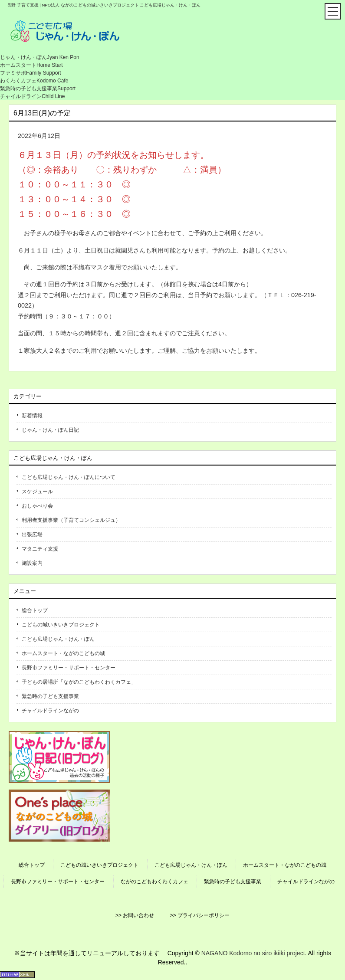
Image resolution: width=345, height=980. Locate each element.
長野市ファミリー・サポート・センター (69, 668)
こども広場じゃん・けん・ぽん (58, 639)
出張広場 (32, 534)
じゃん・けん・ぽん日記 (50, 430)
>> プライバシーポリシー (200, 915)
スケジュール (37, 492)
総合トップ (35, 610)
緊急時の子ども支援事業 (50, 696)
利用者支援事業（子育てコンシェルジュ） (71, 520)
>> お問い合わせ (135, 915)
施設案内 (32, 563)
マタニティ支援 (40, 549)
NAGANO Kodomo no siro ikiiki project (253, 953)
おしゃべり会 (37, 506)
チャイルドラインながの (50, 711)
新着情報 (32, 416)
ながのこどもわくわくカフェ (154, 882)
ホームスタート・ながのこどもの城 (63, 653)
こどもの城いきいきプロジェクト (61, 625)
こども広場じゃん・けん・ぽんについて (69, 477)
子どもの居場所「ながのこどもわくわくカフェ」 (79, 682)
